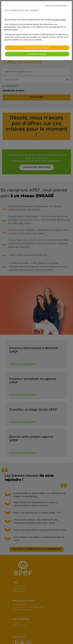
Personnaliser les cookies (37, 48)
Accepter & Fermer (37, 54)
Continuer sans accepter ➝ (57, 5)
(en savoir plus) (59, 20)
